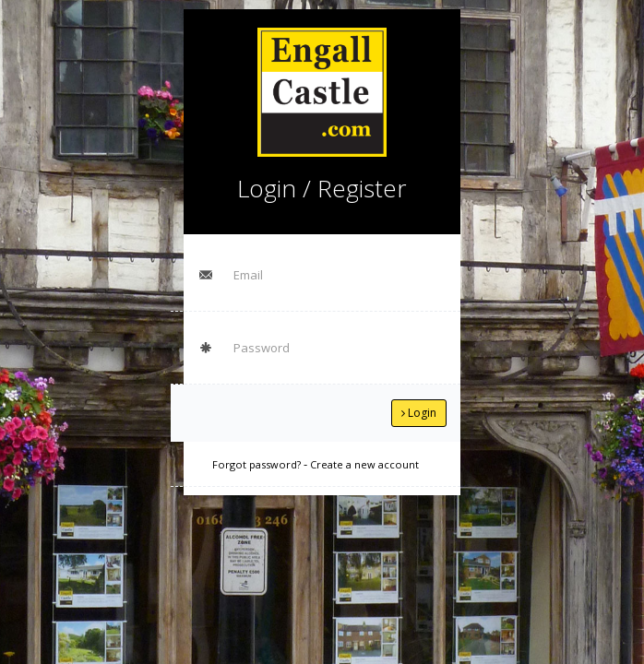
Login (419, 413)
